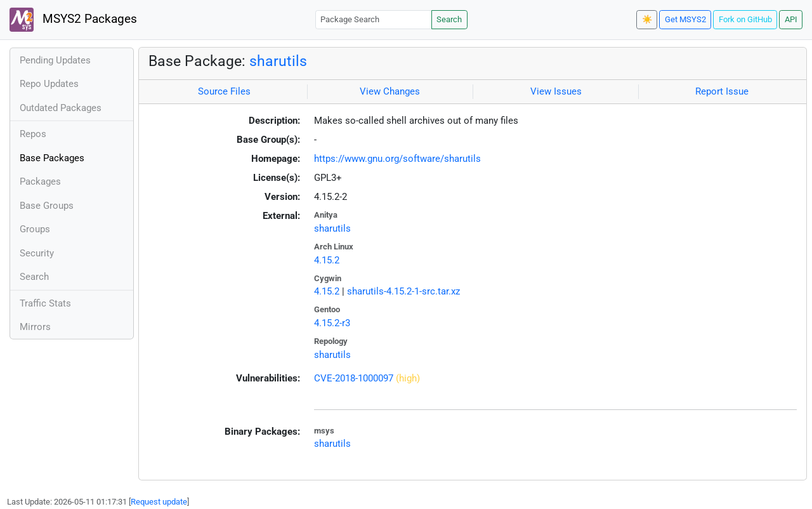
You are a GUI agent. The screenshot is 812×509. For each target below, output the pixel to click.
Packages (40, 182)
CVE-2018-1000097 (354, 378)
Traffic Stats (45, 303)
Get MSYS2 (685, 19)
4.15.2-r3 (332, 323)
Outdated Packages (61, 108)
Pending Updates (55, 60)
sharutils (278, 61)
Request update (159, 502)
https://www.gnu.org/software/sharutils (397, 159)
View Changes (390, 91)
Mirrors (35, 327)
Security (37, 253)
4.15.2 (327, 260)
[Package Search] (374, 19)
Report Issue (722, 91)
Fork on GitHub (745, 19)
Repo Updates (49, 84)
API (791, 19)
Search (449, 19)
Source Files (224, 91)
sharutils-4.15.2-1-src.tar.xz (403, 291)
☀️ (647, 19)
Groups (35, 229)
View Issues (556, 91)
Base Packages (52, 158)
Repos (33, 134)
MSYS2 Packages (73, 20)
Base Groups (47, 206)
